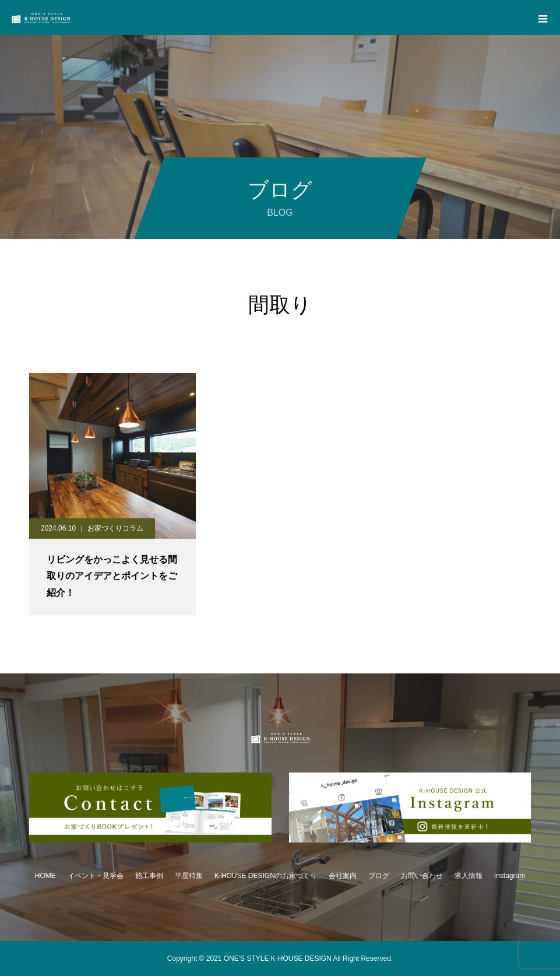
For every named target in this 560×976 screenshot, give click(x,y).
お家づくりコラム (115, 528)
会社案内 (343, 876)
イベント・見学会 (96, 876)
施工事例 (149, 876)
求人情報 (469, 876)
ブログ (379, 876)
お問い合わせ (422, 876)
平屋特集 (189, 876)
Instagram (510, 876)
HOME (45, 876)
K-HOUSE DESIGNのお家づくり (266, 876)
